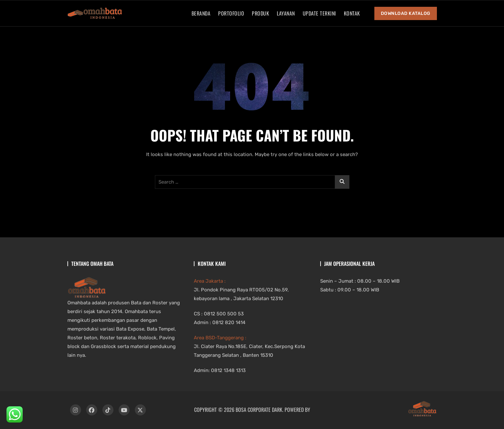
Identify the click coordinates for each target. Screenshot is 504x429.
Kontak (352, 13)
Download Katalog (406, 13)
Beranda (201, 13)
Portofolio (231, 13)
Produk (260, 13)
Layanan (286, 13)
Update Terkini (319, 13)
